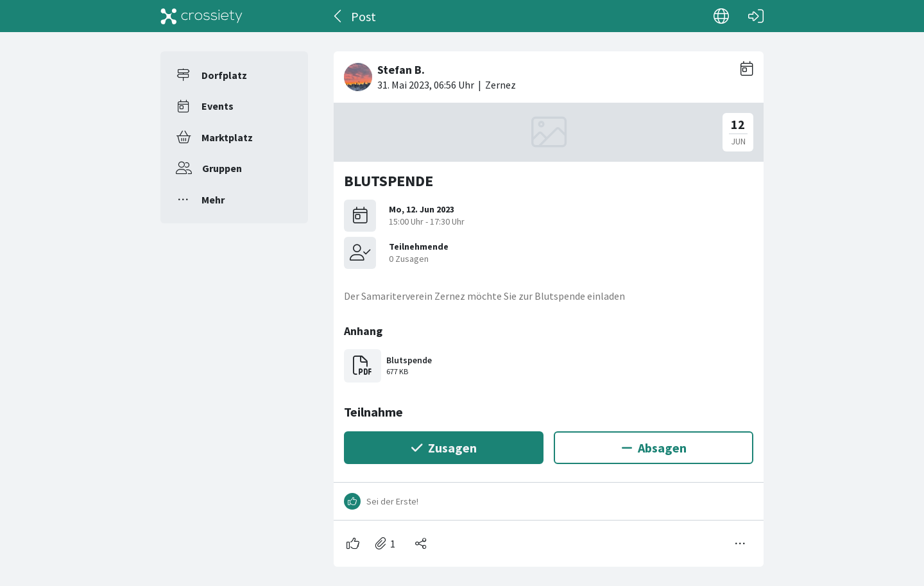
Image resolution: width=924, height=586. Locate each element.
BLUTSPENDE (389, 181)
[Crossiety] (201, 16)
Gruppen (222, 168)
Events (218, 106)
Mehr (213, 200)
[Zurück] (338, 16)
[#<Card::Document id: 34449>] (549, 304)
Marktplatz (227, 137)
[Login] (756, 16)
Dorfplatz (224, 75)
